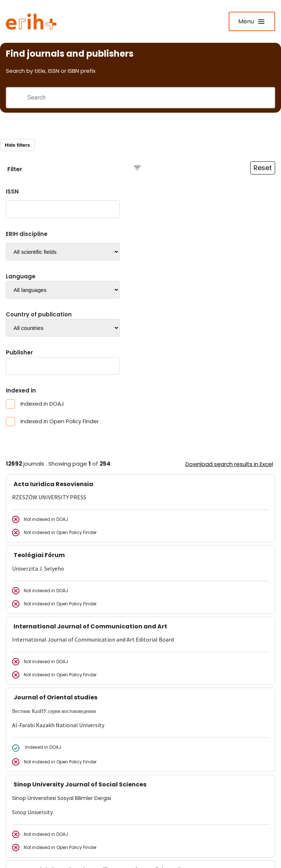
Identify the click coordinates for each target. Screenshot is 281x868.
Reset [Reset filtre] (263, 168)
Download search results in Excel (229, 464)
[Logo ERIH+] (31, 22)
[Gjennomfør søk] (16, 98)
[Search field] (151, 98)
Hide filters (17, 145)
